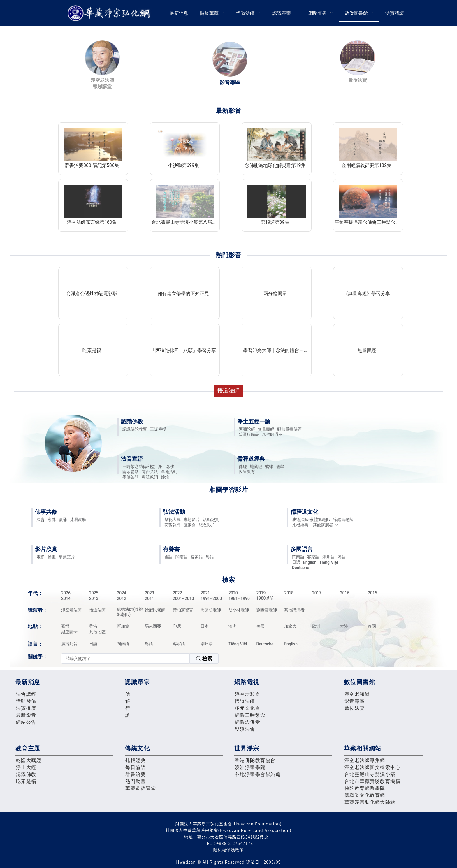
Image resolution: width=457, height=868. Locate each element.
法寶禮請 (395, 13)
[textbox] (125, 659)
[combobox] (140, 659)
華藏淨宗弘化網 (110, 13)
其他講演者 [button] (326, 525)
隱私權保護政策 (229, 850)
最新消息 (179, 13)
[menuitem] (179, 13)
